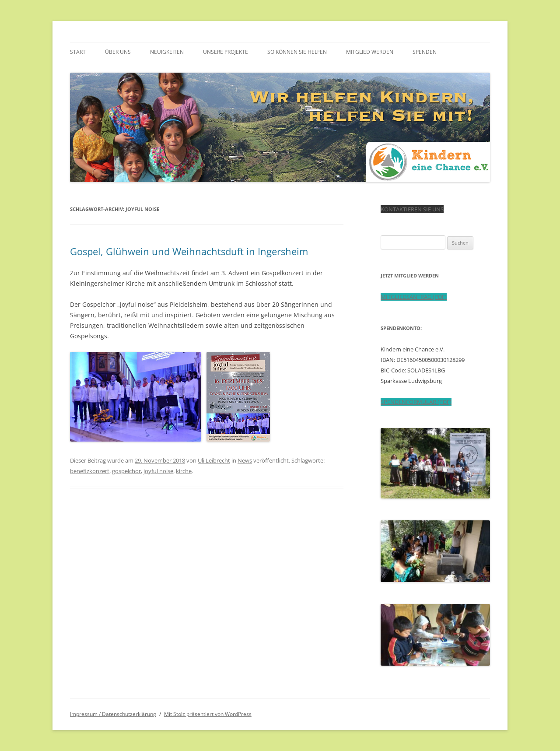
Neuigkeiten (167, 52)
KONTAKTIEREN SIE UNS (412, 209)
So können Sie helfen (297, 52)
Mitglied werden (370, 52)
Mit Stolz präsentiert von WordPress (208, 714)
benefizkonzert (90, 471)
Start (78, 52)
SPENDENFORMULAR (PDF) (416, 402)
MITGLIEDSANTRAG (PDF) (414, 297)
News (245, 460)
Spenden (425, 52)
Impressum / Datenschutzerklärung (113, 714)
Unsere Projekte (226, 52)
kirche (184, 471)
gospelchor (126, 471)
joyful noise (158, 471)
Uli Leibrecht (214, 460)
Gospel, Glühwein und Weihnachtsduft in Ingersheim (189, 251)
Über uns (118, 52)
